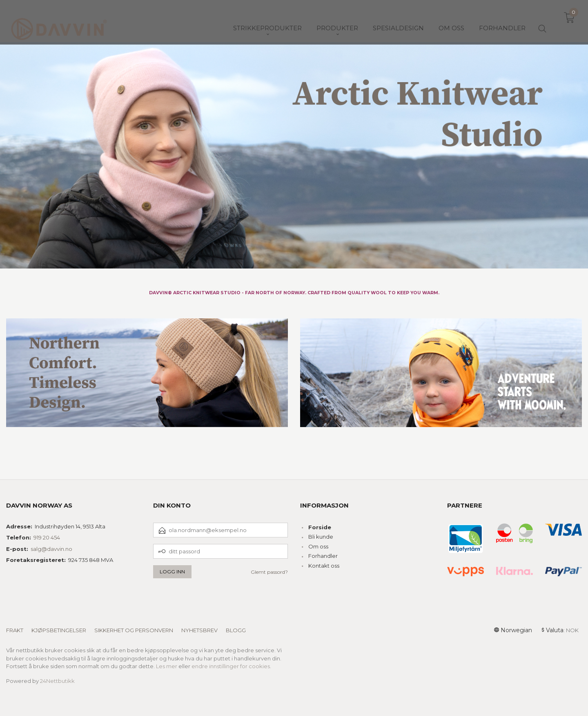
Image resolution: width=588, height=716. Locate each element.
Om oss (318, 546)
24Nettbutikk (57, 681)
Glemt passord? (269, 572)
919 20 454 (47, 537)
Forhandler (323, 556)
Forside (320, 527)
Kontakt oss (324, 566)
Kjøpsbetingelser (59, 630)
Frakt (15, 630)
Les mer (167, 666)
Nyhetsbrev (199, 630)
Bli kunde (321, 537)
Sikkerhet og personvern (134, 630)
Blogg (236, 630)
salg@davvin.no (51, 549)
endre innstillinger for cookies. (231, 666)
